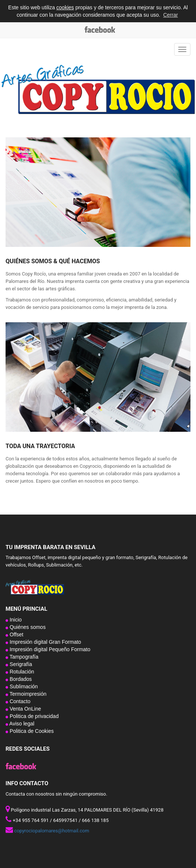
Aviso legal (21, 724)
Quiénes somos (27, 627)
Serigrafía (20, 664)
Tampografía (23, 657)
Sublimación (23, 686)
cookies (65, 7)
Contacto (19, 701)
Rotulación (21, 672)
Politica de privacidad (33, 716)
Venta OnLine (25, 709)
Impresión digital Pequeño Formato (49, 649)
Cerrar (170, 15)
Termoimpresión (27, 694)
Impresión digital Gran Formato (45, 642)
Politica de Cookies (31, 731)
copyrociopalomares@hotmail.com (52, 831)
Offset (16, 634)
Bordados (20, 679)
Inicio (15, 620)
